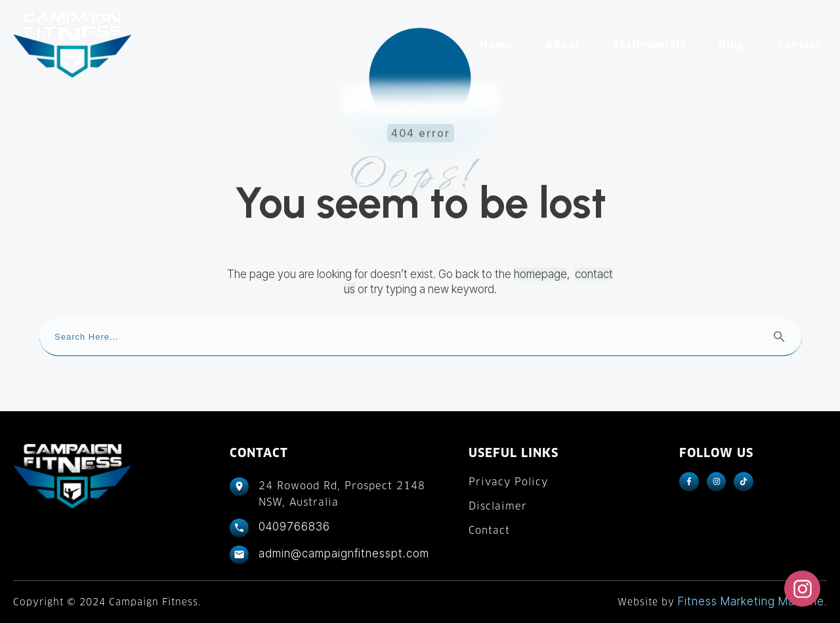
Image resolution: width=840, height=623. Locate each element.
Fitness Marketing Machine (751, 601)
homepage (540, 274)
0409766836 (294, 527)
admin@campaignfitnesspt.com (344, 553)
